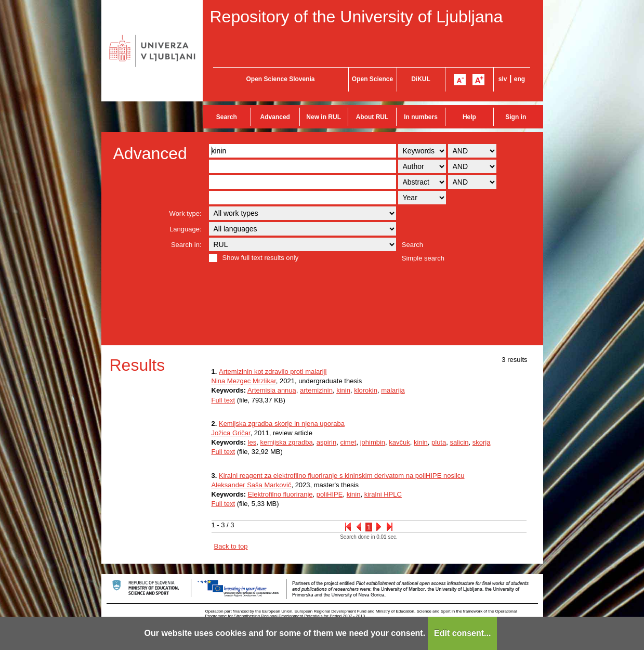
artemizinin (316, 390)
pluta (439, 442)
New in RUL (324, 117)
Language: (185, 229)
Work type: (186, 213)
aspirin (326, 442)
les (252, 442)
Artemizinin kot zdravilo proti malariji (273, 372)
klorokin (366, 390)
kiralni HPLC (383, 494)
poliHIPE (330, 494)
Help (469, 117)
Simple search (423, 258)
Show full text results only (261, 258)
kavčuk (399, 442)
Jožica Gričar (231, 433)
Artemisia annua (272, 390)
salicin (459, 442)
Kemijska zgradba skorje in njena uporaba (282, 424)
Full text (224, 400)
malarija (393, 390)
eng (520, 79)
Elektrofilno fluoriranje (280, 494)
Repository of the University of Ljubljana (357, 17)
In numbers (421, 117)
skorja (482, 442)
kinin (343, 390)
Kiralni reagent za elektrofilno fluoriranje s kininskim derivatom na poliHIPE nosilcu (342, 476)
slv (503, 79)
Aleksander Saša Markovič (252, 485)
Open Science (372, 79)
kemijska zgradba (286, 442)
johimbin (373, 442)
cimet (348, 442)
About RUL (372, 117)
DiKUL (421, 79)
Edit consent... (462, 633)
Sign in (516, 117)
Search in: (186, 245)
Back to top (231, 546)
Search (227, 117)
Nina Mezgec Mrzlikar (244, 381)
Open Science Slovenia (280, 79)
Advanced (275, 117)
